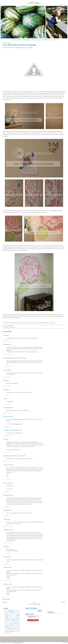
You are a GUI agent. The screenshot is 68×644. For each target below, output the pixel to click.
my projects (12, 622)
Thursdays (18, 630)
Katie (50, 92)
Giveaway (14, 616)
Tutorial (10, 631)
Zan (4, 439)
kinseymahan (7, 495)
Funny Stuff (8, 616)
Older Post (63, 602)
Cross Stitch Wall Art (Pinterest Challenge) (19, 45)
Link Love (55, 40)
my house (8, 622)
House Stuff (10, 327)
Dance (9, 613)
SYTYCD (14, 629)
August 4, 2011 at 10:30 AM (7, 452)
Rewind (15, 627)
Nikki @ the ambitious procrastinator (13, 358)
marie (5, 390)
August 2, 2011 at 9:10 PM (7, 413)
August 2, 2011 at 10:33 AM (7, 355)
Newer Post (5, 602)
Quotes (7, 627)
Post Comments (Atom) (36, 604)
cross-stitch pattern (43, 93)
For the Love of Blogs (14, 614)
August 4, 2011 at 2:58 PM (7, 507)
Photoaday (7, 625)
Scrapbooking (10, 629)
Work (10, 633)
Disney (12, 612)
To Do (6, 631)
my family (17, 621)
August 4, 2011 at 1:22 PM (7, 492)
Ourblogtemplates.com (18, 643)
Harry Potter (12, 618)
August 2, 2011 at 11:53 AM (7, 386)
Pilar (5, 546)
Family (6, 614)
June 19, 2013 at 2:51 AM (7, 564)
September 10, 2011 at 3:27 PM (8, 526)
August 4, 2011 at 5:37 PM (7, 516)
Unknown (6, 370)
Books (6, 611)
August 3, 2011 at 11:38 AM (7, 427)
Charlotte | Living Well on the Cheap (13, 456)
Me (11, 621)
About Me (19, 40)
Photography (12, 625)
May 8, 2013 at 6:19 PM (7, 553)
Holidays (18, 618)
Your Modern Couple (18, 424)
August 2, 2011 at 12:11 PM (7, 395)
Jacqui (5, 519)
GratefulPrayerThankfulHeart (11, 430)
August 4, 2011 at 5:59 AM (7, 436)
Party (19, 624)
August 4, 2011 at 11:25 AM (7, 461)
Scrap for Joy (7, 465)
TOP (67, 643)
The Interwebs (10, 630)
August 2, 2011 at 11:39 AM (7, 377)
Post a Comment (6, 599)
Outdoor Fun (13, 624)
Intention (18, 619)
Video (16, 632)
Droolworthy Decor (36, 40)
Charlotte (11, 611)
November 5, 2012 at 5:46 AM (8, 543)
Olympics (16, 622)
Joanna (5, 557)
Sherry (53, 92)
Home (13, 40)
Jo (4, 399)
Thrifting (14, 630)
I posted (17, 48)
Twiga (13, 631)
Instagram (13, 619)
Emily (56, 92)
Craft (7, 327)
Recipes (12, 627)
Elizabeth (6, 344)
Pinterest (30, 48)
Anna (5, 381)
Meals (14, 621)
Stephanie (6, 510)
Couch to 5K (17, 611)
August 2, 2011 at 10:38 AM (7, 367)
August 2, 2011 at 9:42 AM (7, 341)
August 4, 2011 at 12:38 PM (7, 480)
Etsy (19, 612)
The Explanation (27, 40)
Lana (60, 92)
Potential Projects (46, 40)
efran (5, 335)
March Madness (8, 621)
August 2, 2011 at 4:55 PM (7, 404)
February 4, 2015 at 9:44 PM (8, 581)
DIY (16, 612)
